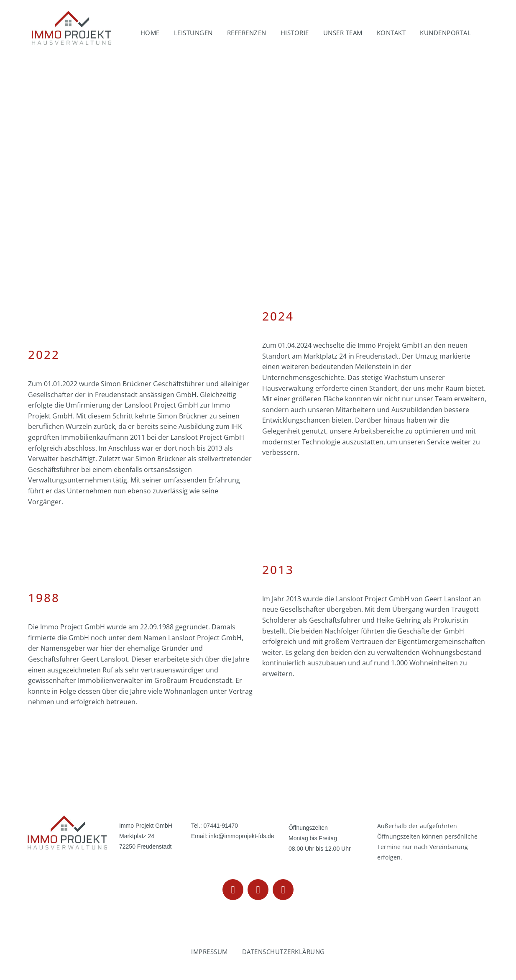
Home (150, 33)
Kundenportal (445, 33)
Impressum (209, 952)
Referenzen (247, 33)
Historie (295, 33)
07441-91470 (221, 826)
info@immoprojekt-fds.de (242, 836)
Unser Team (343, 33)
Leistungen (193, 33)
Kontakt (391, 33)
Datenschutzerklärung (284, 952)
